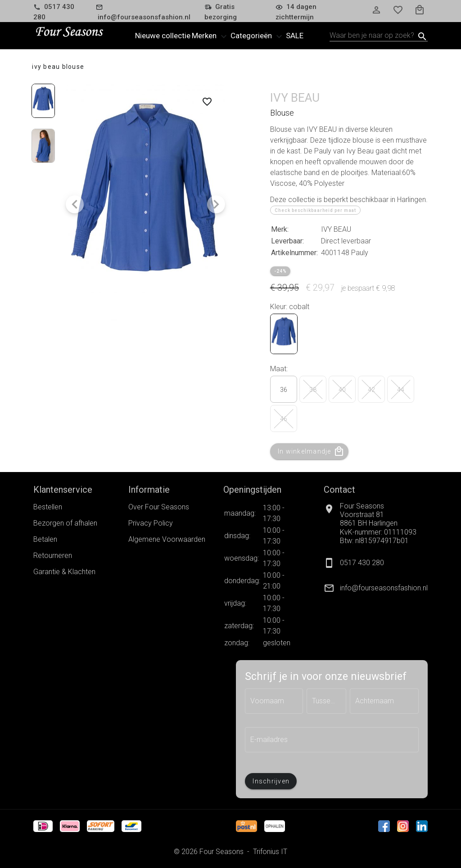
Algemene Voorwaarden (167, 539)
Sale (295, 36)
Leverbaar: (287, 241)
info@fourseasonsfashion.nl (384, 588)
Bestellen (48, 507)
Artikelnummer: (294, 253)
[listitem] (376, 588)
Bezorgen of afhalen (65, 523)
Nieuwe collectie (163, 36)
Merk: (280, 229)
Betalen (45, 539)
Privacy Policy (151, 523)
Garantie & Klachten (64, 572)
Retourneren (53, 555)
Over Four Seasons (159, 507)
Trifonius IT (270, 852)
